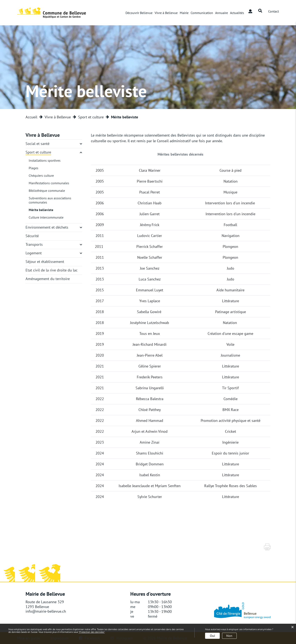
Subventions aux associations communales (50, 200)
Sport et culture (38, 152)
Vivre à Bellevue (166, 13)
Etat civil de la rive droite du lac (52, 270)
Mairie (184, 13)
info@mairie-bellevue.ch (46, 611)
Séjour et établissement (45, 262)
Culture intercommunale (46, 217)
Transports (34, 244)
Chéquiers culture (41, 175)
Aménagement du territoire (48, 279)
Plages (34, 168)
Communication (202, 13)
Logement (34, 253)
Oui (212, 636)
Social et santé (37, 144)
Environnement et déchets (47, 227)
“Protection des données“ (92, 632)
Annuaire (222, 13)
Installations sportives (45, 160)
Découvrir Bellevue (139, 13)
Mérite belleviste (41, 210)
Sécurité (32, 236)
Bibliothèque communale (47, 191)
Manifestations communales (49, 183)
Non (229, 636)
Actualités (237, 13)
